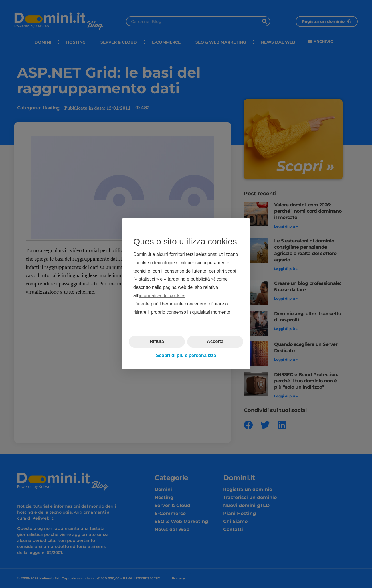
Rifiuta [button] (157, 342)
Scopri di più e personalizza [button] (186, 355)
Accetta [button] (215, 342)
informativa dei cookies (162, 296)
